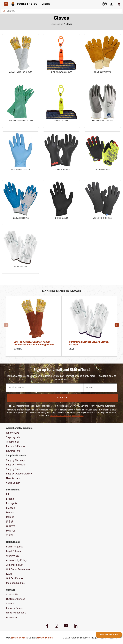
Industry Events (14, 608)
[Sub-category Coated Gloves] (61, 105)
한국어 (10, 535)
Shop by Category (15, 460)
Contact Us (12, 594)
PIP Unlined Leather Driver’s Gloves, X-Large (89, 343)
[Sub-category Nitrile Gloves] (61, 203)
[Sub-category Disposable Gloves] (21, 154)
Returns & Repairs (16, 446)
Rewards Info (13, 451)
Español (10, 499)
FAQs (9, 574)
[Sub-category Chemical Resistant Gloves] (21, 105)
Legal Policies (13, 551)
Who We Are (13, 433)
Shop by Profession (16, 465)
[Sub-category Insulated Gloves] (21, 203)
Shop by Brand (14, 469)
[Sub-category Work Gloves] (21, 251)
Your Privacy (13, 556)
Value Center (13, 483)
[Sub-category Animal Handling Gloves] (21, 57)
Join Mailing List (15, 565)
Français (11, 508)
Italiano (10, 517)
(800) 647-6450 (45, 638)
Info (8, 494)
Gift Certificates (15, 578)
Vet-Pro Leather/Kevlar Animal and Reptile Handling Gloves (34, 343)
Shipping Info (13, 437)
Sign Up (62, 398)
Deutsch (11, 512)
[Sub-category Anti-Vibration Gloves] (61, 57)
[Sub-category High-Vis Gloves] (102, 154)
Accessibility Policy (16, 560)
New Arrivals (13, 478)
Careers (10, 604)
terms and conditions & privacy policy (67, 416)
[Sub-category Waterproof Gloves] (102, 203)
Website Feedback (16, 613)
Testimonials (13, 442)
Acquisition (12, 617)
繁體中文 (11, 531)
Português (12, 503)
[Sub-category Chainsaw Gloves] (102, 57)
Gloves (69, 24)
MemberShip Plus (15, 583)
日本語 (10, 521)
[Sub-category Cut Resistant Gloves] (102, 105)
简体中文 (11, 526)
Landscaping (57, 24)
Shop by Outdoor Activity (19, 474)
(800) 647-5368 (19, 638)
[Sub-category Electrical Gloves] (61, 154)
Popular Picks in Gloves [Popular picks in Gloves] (62, 292)
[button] (6, 325)
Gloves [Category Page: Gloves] (61, 18)
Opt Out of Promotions (18, 569)
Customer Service (16, 599)
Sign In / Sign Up (15, 547)
